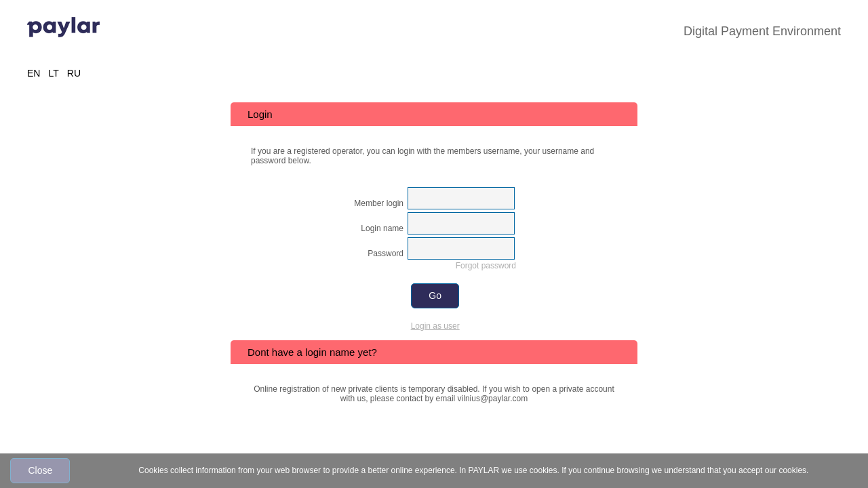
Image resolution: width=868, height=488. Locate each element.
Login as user (435, 326)
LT (53, 73)
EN (34, 73)
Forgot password (486, 266)
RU (74, 73)
